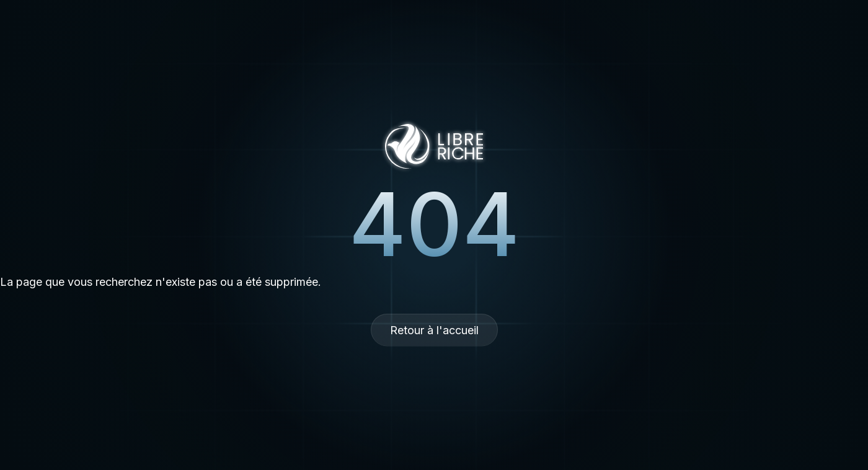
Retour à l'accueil (434, 330)
